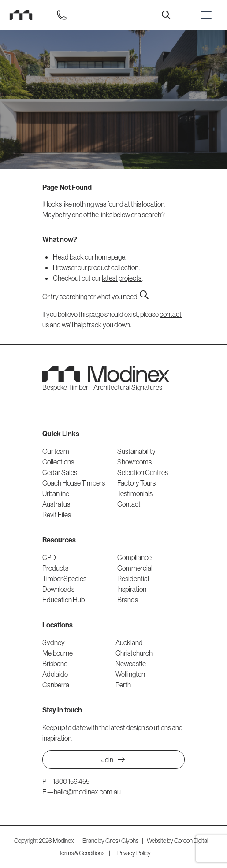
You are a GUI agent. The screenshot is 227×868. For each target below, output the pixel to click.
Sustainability (136, 451)
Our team (56, 451)
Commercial (135, 568)
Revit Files (57, 515)
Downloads (58, 589)
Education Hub (63, 600)
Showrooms (134, 462)
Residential (133, 579)
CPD (49, 557)
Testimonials (135, 493)
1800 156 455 (71, 781)
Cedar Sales (60, 472)
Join (113, 760)
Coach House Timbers (74, 483)
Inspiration (132, 589)
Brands (128, 600)
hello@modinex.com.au (87, 792)
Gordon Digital (191, 841)
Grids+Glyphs (122, 841)
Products (55, 568)
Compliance (134, 557)
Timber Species (64, 579)
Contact (129, 504)
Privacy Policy (134, 853)
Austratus (56, 504)
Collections (58, 462)
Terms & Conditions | (84, 853)
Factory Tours (136, 483)
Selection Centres (143, 472)
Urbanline (56, 493)
